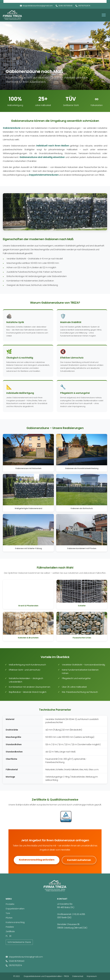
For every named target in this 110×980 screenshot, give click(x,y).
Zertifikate (10, 931)
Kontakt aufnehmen (79, 860)
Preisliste (10, 927)
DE (10, 936)
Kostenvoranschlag (15, 922)
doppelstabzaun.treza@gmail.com (36, 6)
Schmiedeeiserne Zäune (19, 942)
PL (7, 936)
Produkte (10, 904)
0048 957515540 (64, 6)
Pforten (9, 918)
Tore (8, 913)
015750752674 (83, 6)
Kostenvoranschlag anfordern (37, 860)
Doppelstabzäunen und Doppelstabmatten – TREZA (46, 976)
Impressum (92, 976)
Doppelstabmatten (15, 909)
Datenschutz (78, 976)
